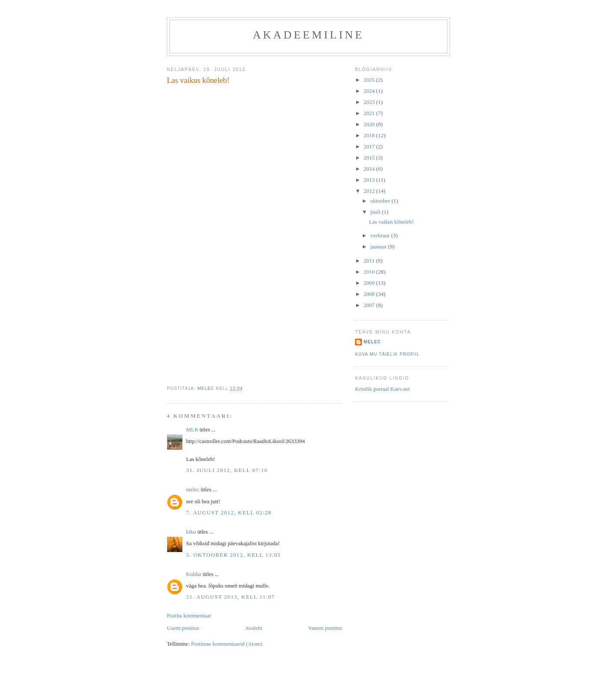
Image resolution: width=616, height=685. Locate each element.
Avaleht (254, 628)
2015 (370, 158)
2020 (370, 124)
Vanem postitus (325, 628)
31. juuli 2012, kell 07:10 (227, 470)
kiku (191, 532)
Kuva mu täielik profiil (387, 354)
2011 (370, 261)
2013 (370, 180)
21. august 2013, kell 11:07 (230, 597)
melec (193, 489)
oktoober (381, 201)
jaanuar (379, 247)
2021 (370, 113)
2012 (370, 191)
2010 (370, 272)
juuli (376, 212)
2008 (370, 294)
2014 (370, 169)
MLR (192, 430)
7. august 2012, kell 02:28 (229, 512)
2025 (370, 80)
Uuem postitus (183, 628)
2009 (370, 283)
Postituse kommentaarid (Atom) (227, 644)
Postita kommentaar (189, 616)
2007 (370, 305)
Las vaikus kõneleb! (391, 222)
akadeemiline (308, 35)
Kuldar (194, 574)
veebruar (381, 235)
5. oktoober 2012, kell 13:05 (233, 555)
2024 (370, 91)
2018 (370, 135)
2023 (370, 102)
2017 (370, 146)
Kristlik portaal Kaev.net (382, 389)
